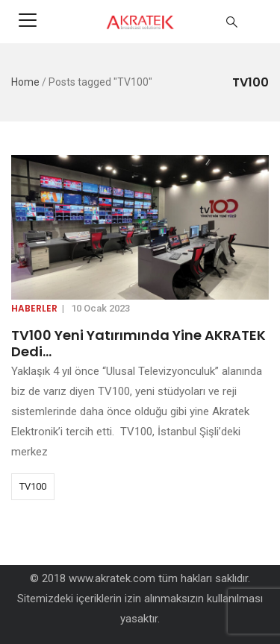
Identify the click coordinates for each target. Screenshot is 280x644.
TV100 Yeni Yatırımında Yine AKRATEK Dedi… (139, 343)
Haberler (34, 308)
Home (25, 82)
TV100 (33, 486)
